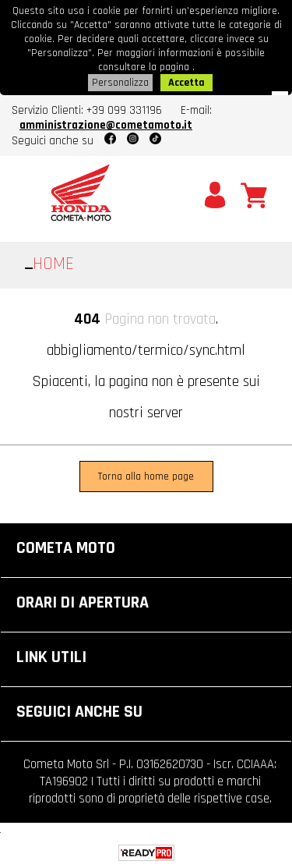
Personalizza (120, 83)
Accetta (186, 83)
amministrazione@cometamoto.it (106, 125)
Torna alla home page (146, 477)
